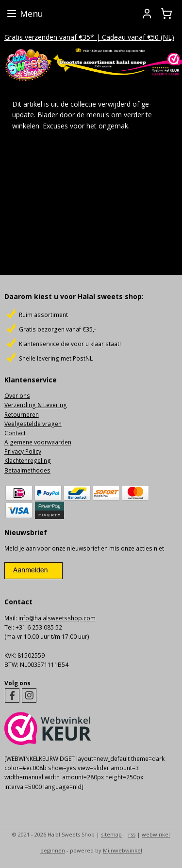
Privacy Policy (23, 451)
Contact (15, 433)
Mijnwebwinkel (123, 850)
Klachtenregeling (28, 461)
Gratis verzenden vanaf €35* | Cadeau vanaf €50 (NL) (89, 37)
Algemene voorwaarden (38, 442)
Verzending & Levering (36, 405)
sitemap (111, 834)
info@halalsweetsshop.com (57, 618)
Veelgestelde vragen (33, 424)
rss (132, 834)
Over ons (17, 396)
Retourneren (22, 415)
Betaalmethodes (27, 470)
